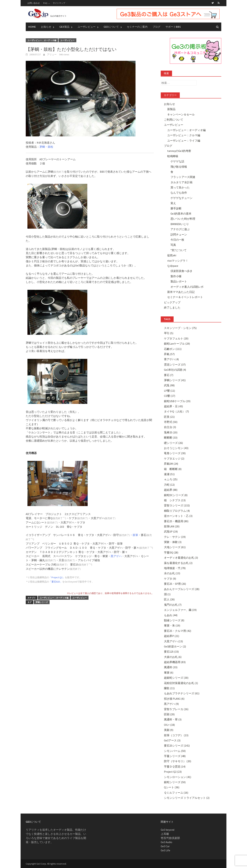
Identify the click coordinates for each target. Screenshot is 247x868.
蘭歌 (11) (169, 688)
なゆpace (173, 266)
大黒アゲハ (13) (173, 641)
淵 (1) (167, 594)
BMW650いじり (180, 224)
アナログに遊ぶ (180, 229)
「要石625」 (56, 581)
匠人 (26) (169, 599)
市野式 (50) (171, 422)
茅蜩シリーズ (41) (175, 380)
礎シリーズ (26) (173, 443)
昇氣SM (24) (171, 463)
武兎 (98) (169, 385)
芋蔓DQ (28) (171, 552)
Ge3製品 (64, 27)
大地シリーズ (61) (175, 547)
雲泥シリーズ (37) (175, 364)
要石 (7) (169, 375)
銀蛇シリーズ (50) (175, 782)
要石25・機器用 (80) (176, 521)
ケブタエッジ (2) (174, 458)
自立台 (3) (170, 427)
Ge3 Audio (166, 842)
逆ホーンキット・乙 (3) (178, 516)
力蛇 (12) (169, 484)
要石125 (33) (171, 651)
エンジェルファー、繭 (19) (180, 610)
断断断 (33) (171, 437)
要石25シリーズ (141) (177, 745)
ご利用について (174, 119)
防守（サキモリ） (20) (178, 761)
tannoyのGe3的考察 (179, 151)
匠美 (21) (169, 417)
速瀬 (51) (169, 474)
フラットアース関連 (183, 177)
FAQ (45, 3)
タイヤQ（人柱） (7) (176, 411)
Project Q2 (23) (173, 771)
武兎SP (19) (171, 531)
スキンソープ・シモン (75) (180, 328)
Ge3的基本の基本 (181, 213)
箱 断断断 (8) (173, 469)
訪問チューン (179, 234)
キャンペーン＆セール (181, 114)
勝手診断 (176, 208)
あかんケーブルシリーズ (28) (182, 589)
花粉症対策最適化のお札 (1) (181, 683)
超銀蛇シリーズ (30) (176, 677)
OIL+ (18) (169, 725)
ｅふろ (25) (171, 479)
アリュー (52, 54)
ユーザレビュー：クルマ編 (184, 135)
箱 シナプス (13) (175, 500)
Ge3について (111, 27)
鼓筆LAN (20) (172, 526)
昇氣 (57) (169, 354)
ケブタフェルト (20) (176, 338)
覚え (173, 203)
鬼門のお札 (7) (173, 604)
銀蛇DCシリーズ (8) (176, 495)
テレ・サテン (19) (175, 537)
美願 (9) (169, 730)
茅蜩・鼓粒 (46, 147)
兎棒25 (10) (171, 432)
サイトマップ (59, 3)
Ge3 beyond (167, 830)
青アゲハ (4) (171, 359)
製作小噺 (176, 276)
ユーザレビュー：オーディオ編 (42, 40)
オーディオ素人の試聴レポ (187, 287)
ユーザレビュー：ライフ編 (184, 140)
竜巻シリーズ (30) (175, 453)
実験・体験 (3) (173, 542)
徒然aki (172, 255)
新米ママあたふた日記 (181, 292)
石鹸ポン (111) (173, 349)
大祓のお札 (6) (173, 657)
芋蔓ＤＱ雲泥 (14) (175, 766)
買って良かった (180, 187)
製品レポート (179, 281)
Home (32, 27)
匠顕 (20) (169, 714)
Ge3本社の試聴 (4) (175, 369)
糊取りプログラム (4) (177, 511)
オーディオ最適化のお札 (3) (181, 557)
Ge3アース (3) (172, 740)
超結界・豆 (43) (173, 406)
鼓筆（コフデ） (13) (176, 735)
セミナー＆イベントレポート (185, 297)
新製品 (171, 109)
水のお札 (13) (172, 573)
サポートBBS (173, 27)
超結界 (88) (171, 490)
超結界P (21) (172, 636)
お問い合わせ (34, 3)
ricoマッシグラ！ (178, 260)
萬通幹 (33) (171, 667)
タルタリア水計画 (181, 182)
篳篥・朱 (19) (172, 625)
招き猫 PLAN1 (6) (174, 698)
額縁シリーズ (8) (174, 620)
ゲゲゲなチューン (181, 198)
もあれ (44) (171, 615)
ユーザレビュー (87, 27)
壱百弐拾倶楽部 (170, 838)
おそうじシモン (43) (176, 448)
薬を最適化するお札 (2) (178, 563)
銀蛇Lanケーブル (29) (177, 343)
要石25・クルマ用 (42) (178, 631)
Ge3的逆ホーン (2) (175, 646)
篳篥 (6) (169, 672)
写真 (173, 245)
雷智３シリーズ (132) (177, 505)
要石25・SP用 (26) (175, 584)
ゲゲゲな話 (177, 161)
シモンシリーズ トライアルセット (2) (187, 798)
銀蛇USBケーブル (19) (177, 401)
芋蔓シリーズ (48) (175, 756)
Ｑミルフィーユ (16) (176, 792)
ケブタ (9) (170, 578)
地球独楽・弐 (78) (175, 568)
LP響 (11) (169, 390)
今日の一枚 (177, 239)
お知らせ (46, 27)
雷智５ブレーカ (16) (176, 709)
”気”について (179, 250)
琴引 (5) (169, 333)
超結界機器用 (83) (175, 662)
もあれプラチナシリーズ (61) (182, 693)
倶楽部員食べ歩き (181, 271)
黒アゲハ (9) (171, 704)
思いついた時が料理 (183, 219)
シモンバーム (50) (175, 751)
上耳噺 (165, 834)
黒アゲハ (116, 556)
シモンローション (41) (178, 777)
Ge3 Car (165, 846)
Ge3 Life (165, 850)
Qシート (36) (172, 787)
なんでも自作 (179, 193)
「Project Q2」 (57, 577)
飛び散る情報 (179, 166)
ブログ (157, 27)
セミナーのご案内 (137, 27)
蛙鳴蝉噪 (173, 156)
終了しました (172, 307)
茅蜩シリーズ (42, 602)
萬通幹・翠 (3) (173, 719)
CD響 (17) (170, 396)
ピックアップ (172, 302)
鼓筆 (135, 535)
